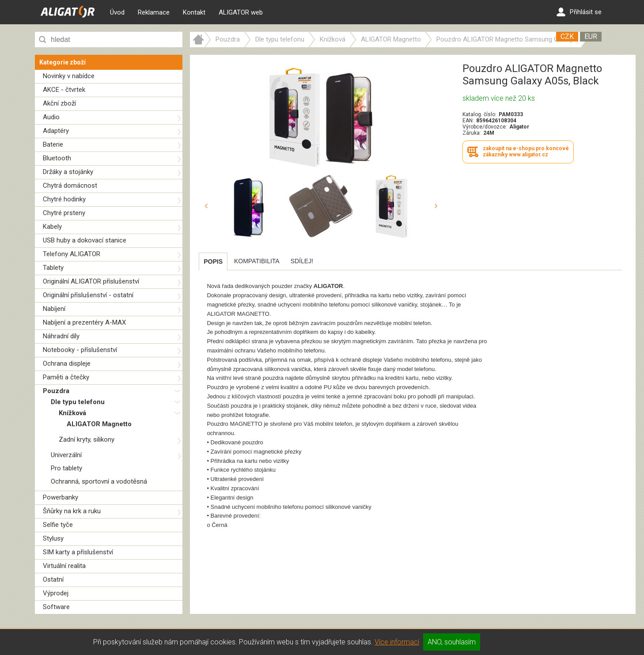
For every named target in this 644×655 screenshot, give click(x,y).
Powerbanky (61, 497)
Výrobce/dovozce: (485, 127)
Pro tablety (66, 468)
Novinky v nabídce (69, 76)
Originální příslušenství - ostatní (88, 295)
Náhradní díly (61, 336)
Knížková (72, 413)
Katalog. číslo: (479, 114)
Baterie (53, 144)
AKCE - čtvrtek (64, 90)
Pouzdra (56, 391)
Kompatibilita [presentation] (257, 261)
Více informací (397, 642)
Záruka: (472, 133)
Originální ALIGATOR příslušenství (91, 281)
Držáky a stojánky (68, 172)
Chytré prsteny (64, 213)
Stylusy (53, 538)
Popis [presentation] (213, 261)
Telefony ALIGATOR (72, 254)
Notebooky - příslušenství (80, 350)
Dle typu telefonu (78, 402)
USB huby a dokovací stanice (85, 240)
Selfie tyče (58, 525)
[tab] (213, 261)
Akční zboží (59, 103)
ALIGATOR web (241, 12)
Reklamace (154, 12)
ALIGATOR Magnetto (99, 424)
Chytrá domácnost (70, 186)
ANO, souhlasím (452, 642)
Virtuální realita (64, 566)
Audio (51, 117)
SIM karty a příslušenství (78, 552)
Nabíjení (54, 309)
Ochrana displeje (67, 363)
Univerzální (66, 455)
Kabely (52, 227)
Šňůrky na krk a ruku (72, 511)
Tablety (53, 268)
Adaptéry (56, 131)
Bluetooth (57, 158)
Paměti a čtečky (66, 377)
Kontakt (194, 12)
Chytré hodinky (64, 199)
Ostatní (53, 579)
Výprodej (56, 593)
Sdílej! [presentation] (302, 261)
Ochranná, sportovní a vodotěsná (99, 481)
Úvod (117, 12)
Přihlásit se (579, 12)
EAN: (468, 121)
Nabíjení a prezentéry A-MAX (84, 322)
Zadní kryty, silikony (87, 439)
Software (56, 607)
